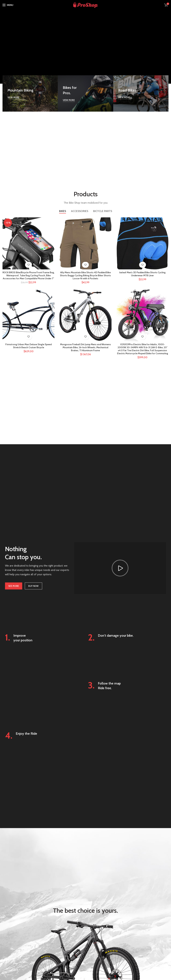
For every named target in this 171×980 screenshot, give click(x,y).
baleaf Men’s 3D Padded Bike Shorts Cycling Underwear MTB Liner (143, 274)
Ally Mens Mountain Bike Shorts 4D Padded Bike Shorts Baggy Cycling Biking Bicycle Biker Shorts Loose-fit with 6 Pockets (85, 276)
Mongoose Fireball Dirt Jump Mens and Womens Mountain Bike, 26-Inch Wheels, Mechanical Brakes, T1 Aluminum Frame (85, 348)
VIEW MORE (14, 97)
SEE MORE (14, 586)
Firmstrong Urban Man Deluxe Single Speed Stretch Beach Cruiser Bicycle (29, 346)
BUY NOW (33, 586)
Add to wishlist (28, 265)
